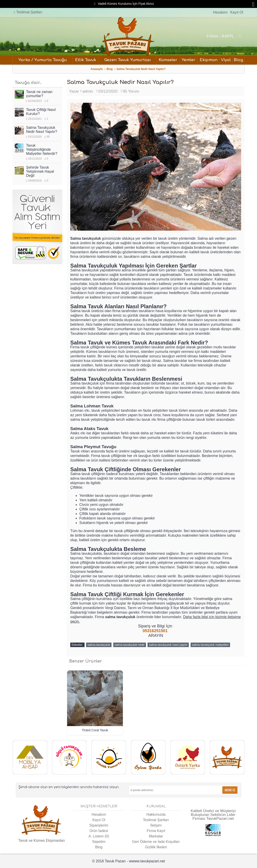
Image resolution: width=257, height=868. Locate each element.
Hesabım (99, 814)
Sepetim (99, 842)
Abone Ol (230, 790)
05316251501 (155, 631)
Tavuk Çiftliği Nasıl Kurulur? (41, 112)
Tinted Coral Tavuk (95, 730)
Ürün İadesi (99, 831)
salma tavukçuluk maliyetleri (210, 645)
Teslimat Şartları (156, 820)
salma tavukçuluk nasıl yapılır (168, 645)
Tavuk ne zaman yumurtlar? (39, 94)
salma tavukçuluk (99, 645)
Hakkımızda (156, 814)
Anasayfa (96, 69)
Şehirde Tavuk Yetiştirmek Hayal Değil (40, 171)
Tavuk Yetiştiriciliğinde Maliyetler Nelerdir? (42, 149)
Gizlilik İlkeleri (156, 847)
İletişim (156, 825)
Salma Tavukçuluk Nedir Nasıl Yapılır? (141, 69)
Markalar (156, 836)
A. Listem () (99, 836)
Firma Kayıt (156, 831)
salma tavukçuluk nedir (130, 645)
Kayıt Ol (99, 820)
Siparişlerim (99, 825)
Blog (110, 69)
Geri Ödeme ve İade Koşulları (156, 842)
